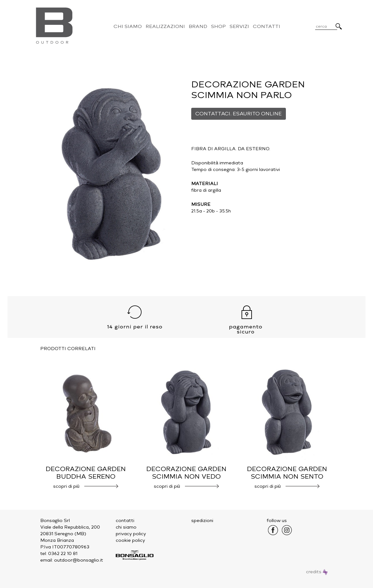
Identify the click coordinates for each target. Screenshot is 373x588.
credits (317, 572)
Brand (198, 26)
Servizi (239, 26)
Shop (218, 26)
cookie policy (130, 540)
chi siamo (126, 527)
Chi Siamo (128, 26)
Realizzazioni (165, 26)
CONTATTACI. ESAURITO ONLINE (239, 114)
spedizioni (202, 521)
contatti (125, 521)
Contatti (267, 26)
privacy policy (131, 534)
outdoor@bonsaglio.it (79, 560)
